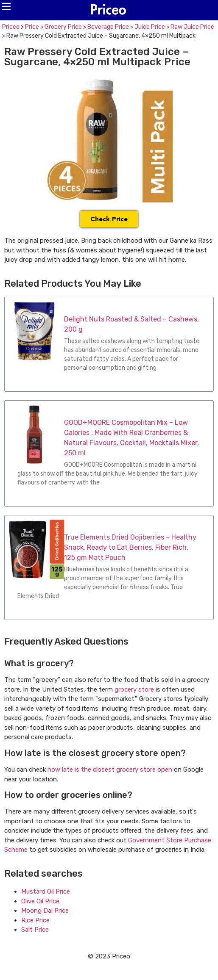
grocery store (134, 689)
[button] (6, 6)
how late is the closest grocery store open (110, 770)
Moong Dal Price (45, 911)
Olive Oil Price (40, 901)
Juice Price (150, 27)
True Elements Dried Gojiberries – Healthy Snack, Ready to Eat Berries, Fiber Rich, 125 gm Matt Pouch (130, 547)
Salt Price (35, 930)
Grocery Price (63, 27)
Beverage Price (108, 27)
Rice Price (35, 920)
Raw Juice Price (192, 27)
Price (32, 27)
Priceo (11, 27)
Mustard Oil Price (46, 891)
